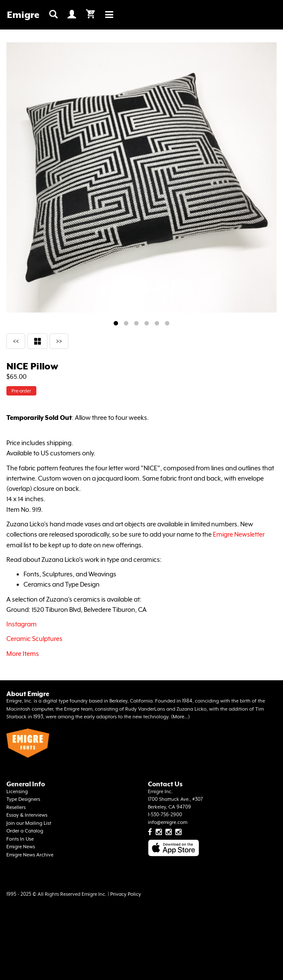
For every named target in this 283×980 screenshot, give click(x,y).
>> (59, 341)
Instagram (22, 624)
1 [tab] (116, 324)
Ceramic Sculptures (34, 639)
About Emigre (28, 694)
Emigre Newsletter (239, 534)
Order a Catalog (25, 831)
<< (16, 341)
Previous (27, 181)
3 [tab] (136, 324)
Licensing (17, 792)
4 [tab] (147, 324)
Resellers (16, 807)
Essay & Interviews (27, 815)
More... (180, 717)
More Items (23, 654)
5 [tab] (157, 324)
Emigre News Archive (30, 855)
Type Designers (23, 799)
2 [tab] (126, 324)
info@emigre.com (168, 822)
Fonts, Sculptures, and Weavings (70, 574)
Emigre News (21, 847)
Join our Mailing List (29, 823)
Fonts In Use (20, 839)
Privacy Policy (126, 894)
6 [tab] (167, 324)
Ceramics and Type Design (62, 584)
